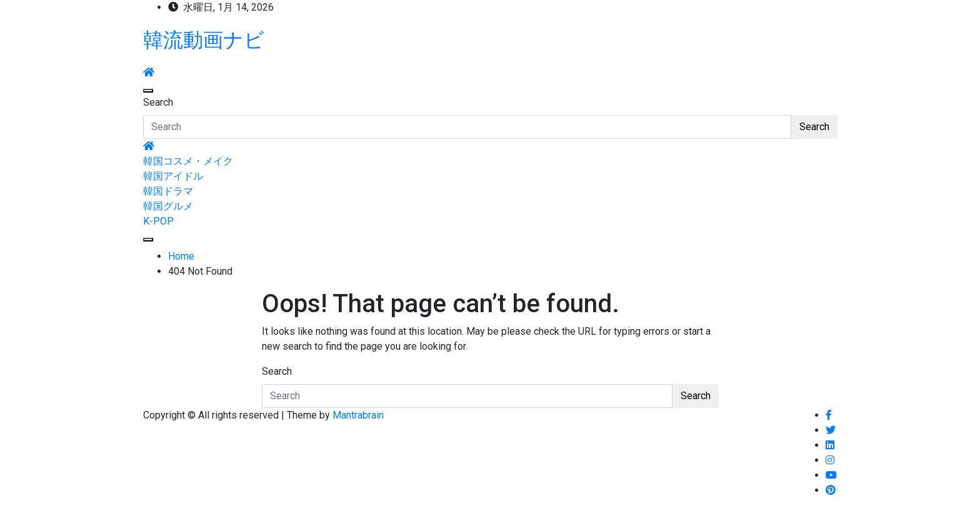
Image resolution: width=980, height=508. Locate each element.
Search (158, 102)
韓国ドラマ (168, 191)
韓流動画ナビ (204, 40)
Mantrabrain (358, 415)
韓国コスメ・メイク (188, 161)
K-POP (158, 221)
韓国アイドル (173, 176)
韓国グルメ (168, 206)
